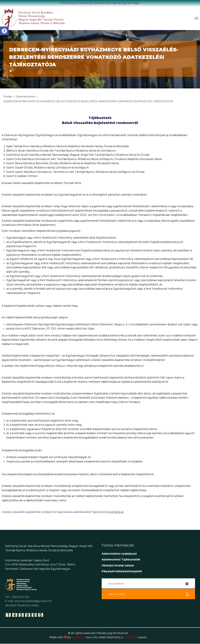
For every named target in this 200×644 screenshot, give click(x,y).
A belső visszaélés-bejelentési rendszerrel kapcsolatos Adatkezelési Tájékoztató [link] (63, 512)
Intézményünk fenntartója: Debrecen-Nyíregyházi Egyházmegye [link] (100, 3)
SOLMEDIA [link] (81, 637)
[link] (4, 31)
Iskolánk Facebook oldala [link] (22, 605)
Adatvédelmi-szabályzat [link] (120, 554)
